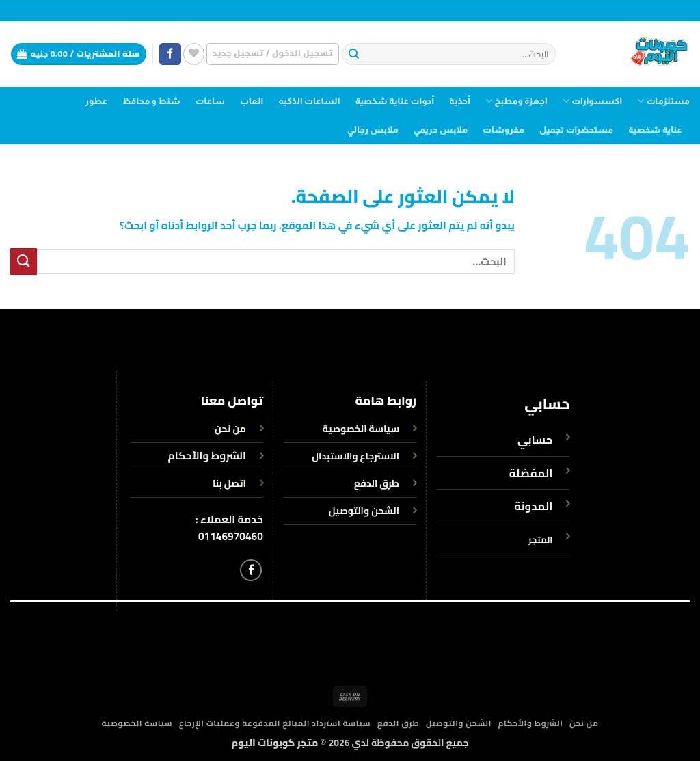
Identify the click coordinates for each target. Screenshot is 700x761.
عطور (97, 101)
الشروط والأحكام (207, 456)
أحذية (460, 101)
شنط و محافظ (151, 101)
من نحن (584, 723)
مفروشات (503, 130)
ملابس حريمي (441, 130)
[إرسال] (354, 54)
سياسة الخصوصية (137, 723)
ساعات (211, 101)
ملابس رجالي (373, 130)
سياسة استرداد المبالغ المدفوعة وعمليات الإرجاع (275, 723)
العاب (252, 101)
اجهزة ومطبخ (516, 101)
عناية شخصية (655, 130)
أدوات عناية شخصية (395, 101)
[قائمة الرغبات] (194, 54)
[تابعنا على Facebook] (170, 54)
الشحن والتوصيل (459, 723)
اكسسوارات (592, 101)
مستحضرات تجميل (576, 130)
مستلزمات (663, 101)
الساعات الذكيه (309, 101)
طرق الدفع (399, 723)
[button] (273, 54)
